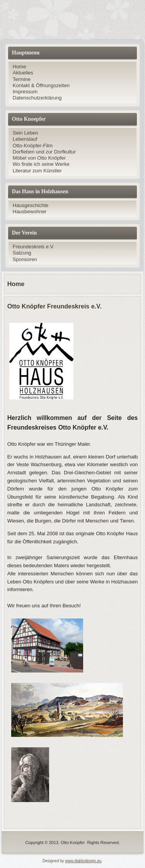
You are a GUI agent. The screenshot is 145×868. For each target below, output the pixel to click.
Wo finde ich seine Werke (41, 164)
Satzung (22, 253)
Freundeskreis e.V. (34, 247)
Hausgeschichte (31, 205)
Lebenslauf (25, 139)
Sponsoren (25, 259)
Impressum (25, 92)
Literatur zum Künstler (37, 171)
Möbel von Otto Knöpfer (39, 158)
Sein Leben (26, 133)
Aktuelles (23, 73)
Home (20, 67)
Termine (22, 79)
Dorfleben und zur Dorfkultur (44, 152)
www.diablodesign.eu (83, 861)
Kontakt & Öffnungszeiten (41, 85)
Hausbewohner (30, 212)
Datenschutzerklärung (37, 98)
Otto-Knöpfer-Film (33, 146)
